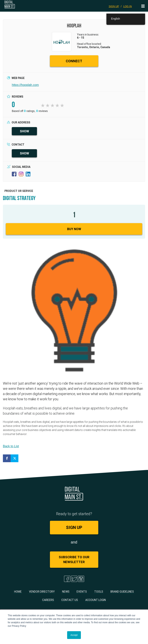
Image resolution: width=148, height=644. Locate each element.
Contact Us (70, 600)
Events (82, 592)
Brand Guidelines (122, 592)
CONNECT (74, 61)
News (66, 592)
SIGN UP (114, 6)
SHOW (24, 131)
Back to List (11, 446)
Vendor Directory (42, 592)
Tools (99, 592)
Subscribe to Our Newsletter (74, 559)
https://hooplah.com (25, 85)
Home (18, 592)
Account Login (96, 600)
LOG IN (127, 6)
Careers (48, 600)
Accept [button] (74, 635)
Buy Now (74, 229)
